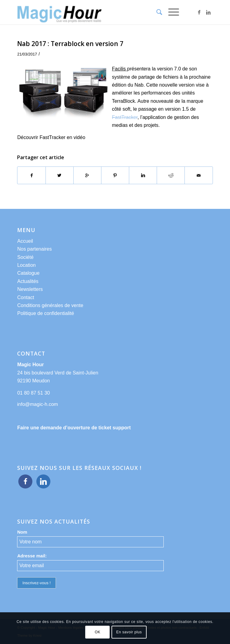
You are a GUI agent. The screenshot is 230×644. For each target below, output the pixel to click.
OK (98, 632)
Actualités (28, 281)
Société (25, 257)
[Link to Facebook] (199, 12)
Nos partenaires (34, 249)
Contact (26, 297)
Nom (22, 532)
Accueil (25, 241)
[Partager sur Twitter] (60, 175)
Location (26, 265)
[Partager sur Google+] (87, 175)
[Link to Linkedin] (208, 12)
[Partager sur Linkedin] (143, 175)
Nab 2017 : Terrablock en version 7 (70, 44)
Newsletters (30, 289)
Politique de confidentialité (46, 313)
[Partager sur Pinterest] (115, 175)
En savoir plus (129, 632)
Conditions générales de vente (50, 305)
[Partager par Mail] (199, 175)
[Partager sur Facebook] (31, 175)
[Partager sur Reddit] (171, 175)
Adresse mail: (32, 556)
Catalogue (28, 273)
